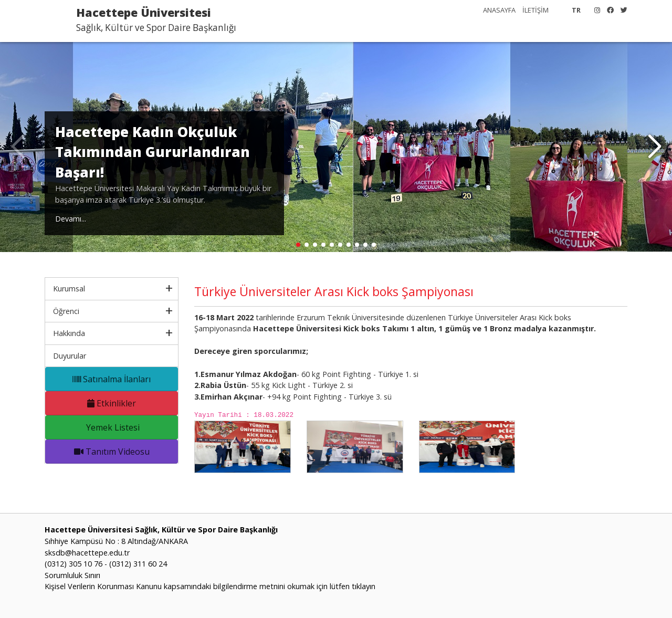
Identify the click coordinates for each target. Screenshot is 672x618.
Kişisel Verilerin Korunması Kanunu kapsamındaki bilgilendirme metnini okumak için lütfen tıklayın (210, 586)
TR (576, 10)
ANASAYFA (499, 10)
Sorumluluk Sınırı (72, 575)
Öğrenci (66, 311)
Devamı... (71, 219)
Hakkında (69, 333)
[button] (654, 147)
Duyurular (70, 356)
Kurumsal (69, 289)
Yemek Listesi (112, 427)
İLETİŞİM (535, 10)
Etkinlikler (112, 403)
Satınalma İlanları (112, 379)
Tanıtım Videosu (112, 452)
